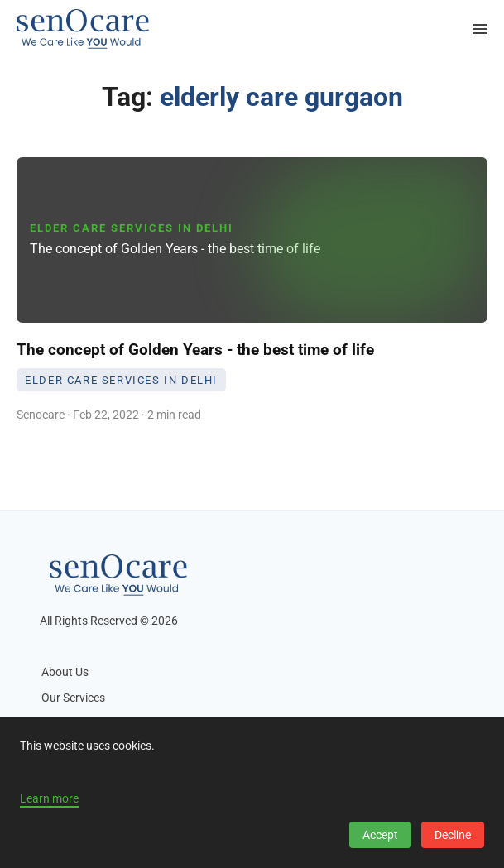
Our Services (73, 698)
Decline (453, 835)
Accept (380, 835)
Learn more (49, 799)
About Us (65, 672)
